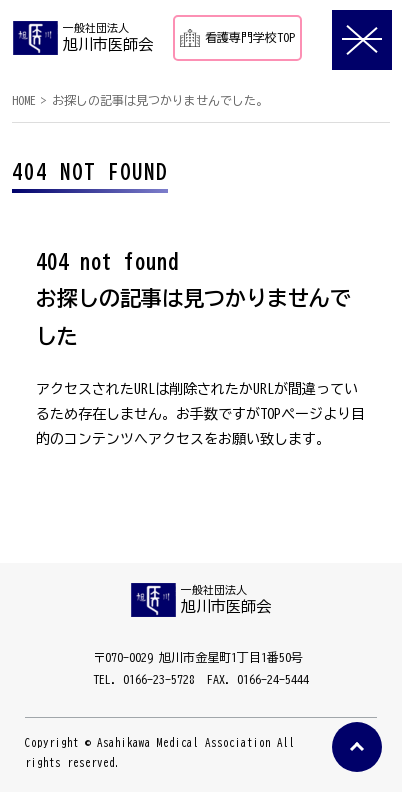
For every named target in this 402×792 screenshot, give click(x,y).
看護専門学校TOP (237, 37)
